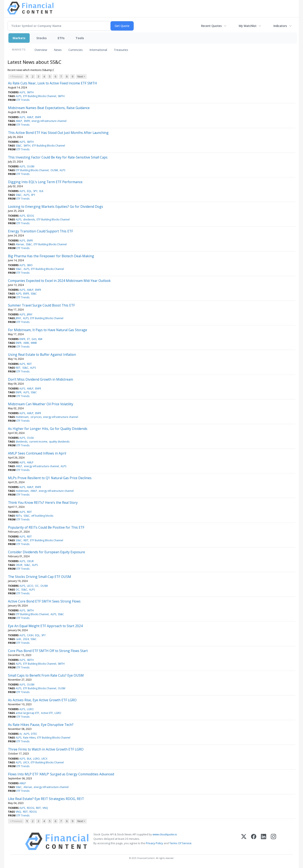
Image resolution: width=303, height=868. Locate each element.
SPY (35, 191)
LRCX (44, 759)
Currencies (76, 50)
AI (21, 734)
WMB (34, 343)
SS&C (19, 146)
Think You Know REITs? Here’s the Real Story (43, 503)
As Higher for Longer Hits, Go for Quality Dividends (48, 429)
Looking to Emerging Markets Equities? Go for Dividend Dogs (56, 207)
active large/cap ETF (27, 713)
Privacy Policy (154, 843)
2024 (26, 639)
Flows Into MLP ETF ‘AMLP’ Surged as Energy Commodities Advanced (61, 774)
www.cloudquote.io (165, 834)
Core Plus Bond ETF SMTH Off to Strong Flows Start (48, 651)
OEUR (30, 561)
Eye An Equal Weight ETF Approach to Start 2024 (45, 626)
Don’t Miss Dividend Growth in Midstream (41, 379)
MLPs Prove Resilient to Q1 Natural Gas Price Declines (50, 478)
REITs (19, 516)
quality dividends (59, 442)
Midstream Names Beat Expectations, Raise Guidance (49, 108)
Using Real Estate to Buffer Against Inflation (42, 355)
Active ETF (47, 713)
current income (38, 442)
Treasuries (121, 50)
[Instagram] (273, 841)
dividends (29, 219)
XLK (41, 191)
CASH (30, 635)
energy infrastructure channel (49, 121)
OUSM (31, 166)
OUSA (30, 438)
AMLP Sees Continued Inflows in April (37, 453)
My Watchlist (248, 26)
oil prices (36, 417)
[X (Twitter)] (244, 841)
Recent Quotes (211, 26)
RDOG (31, 808)
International (98, 50)
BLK (29, 759)
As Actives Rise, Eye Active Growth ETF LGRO (42, 700)
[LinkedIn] (264, 841)
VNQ (45, 808)
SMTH (30, 92)
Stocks (42, 38)
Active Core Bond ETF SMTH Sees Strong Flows (44, 601)
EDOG (31, 216)
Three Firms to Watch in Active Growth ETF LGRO (46, 749)
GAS (34, 339)
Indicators (280, 26)
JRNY (30, 314)
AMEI (26, 343)
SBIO (30, 265)
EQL (29, 191)
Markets (19, 38)
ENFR (38, 117)
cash (18, 639)
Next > (81, 77)
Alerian (20, 244)
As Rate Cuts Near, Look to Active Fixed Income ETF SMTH (52, 83)
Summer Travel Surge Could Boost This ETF (41, 305)
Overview (41, 50)
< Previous (16, 77)
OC (37, 586)
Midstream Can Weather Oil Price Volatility (41, 404)
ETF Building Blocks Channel (40, 96)
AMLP (30, 117)
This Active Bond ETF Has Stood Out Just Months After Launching (58, 133)
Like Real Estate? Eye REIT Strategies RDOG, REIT (46, 799)
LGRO (30, 709)
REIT (29, 364)
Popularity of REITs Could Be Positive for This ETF (46, 527)
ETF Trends (23, 100)
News (58, 50)
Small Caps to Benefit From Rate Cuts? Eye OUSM (46, 675)
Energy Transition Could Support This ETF (41, 231)
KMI (40, 339)
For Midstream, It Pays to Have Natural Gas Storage (48, 330)
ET (29, 339)
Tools (80, 38)
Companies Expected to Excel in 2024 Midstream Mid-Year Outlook (59, 281)
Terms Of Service (180, 843)
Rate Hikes (29, 738)
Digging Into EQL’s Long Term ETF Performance (45, 182)
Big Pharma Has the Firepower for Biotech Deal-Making (51, 256)
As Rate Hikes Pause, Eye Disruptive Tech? (41, 725)
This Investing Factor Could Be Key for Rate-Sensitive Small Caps (58, 157)
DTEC (34, 734)
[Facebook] (254, 841)
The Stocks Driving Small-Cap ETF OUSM (40, 577)
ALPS (22, 92)
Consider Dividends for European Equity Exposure (47, 552)
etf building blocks (42, 516)
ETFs (61, 38)
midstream (22, 417)
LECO (30, 586)
